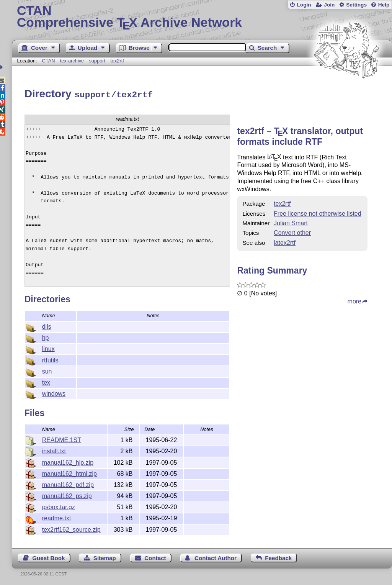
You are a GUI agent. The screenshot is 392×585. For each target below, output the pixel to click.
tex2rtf (117, 61)
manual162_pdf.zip (68, 484)
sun (47, 370)
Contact (155, 557)
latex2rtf (285, 242)
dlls (47, 325)
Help (384, 5)
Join (329, 5)
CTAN (49, 61)
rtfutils (50, 359)
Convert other (292, 232)
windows (54, 392)
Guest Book (48, 557)
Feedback (278, 557)
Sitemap (105, 557)
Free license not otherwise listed (318, 212)
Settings (356, 5)
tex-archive (72, 61)
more (354, 300)
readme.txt (57, 517)
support (97, 61)
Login (304, 5)
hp (46, 337)
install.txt (54, 450)
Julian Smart (291, 222)
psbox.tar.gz (59, 506)
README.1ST (62, 439)
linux (48, 348)
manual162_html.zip (69, 473)
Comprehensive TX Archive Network (202, 17)
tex (46, 381)
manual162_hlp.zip (68, 461)
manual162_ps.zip (67, 495)
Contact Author (216, 557)
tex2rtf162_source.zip (71, 528)
